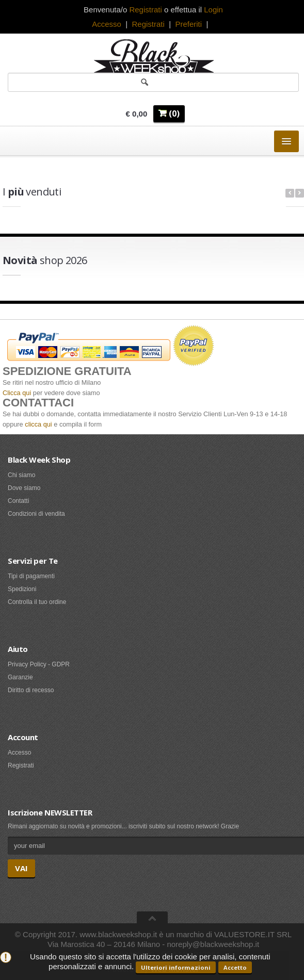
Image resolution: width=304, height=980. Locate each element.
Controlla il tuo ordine (37, 602)
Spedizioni (22, 589)
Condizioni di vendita (36, 514)
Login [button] (213, 10)
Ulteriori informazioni (176, 967)
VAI (21, 868)
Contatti (18, 501)
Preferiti (188, 24)
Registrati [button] (145, 10)
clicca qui (38, 424)
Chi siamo (21, 475)
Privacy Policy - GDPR (39, 664)
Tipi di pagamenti (31, 576)
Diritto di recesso (31, 690)
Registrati (148, 24)
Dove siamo (24, 488)
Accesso (107, 24)
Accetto (235, 967)
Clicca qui (17, 393)
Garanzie (20, 677)
